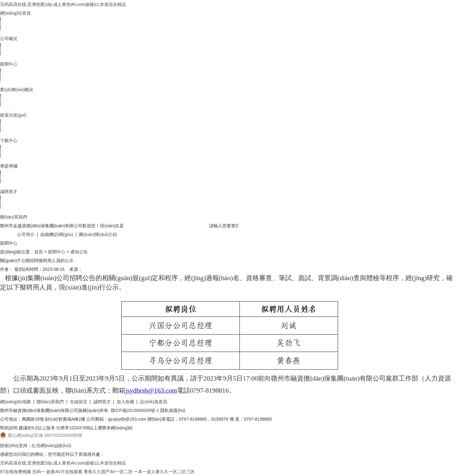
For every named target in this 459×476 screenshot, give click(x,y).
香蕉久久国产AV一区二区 (108, 472)
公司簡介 (26, 234)
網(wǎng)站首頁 (15, 13)
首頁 (39, 252)
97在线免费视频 (16, 472)
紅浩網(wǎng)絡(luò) (51, 446)
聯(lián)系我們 (14, 217)
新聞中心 (9, 64)
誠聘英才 (9, 192)
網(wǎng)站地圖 (15, 402)
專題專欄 (9, 166)
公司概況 (9, 39)
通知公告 (79, 252)
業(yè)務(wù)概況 (17, 90)
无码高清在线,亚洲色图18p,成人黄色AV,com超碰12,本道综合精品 (63, 4)
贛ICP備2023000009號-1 (135, 410)
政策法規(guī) (13, 115)
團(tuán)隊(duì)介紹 (98, 234)
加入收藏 (125, 402)
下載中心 (9, 141)
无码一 (39, 472)
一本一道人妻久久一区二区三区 (164, 472)
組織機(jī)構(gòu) (57, 234)
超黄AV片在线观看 (64, 472)
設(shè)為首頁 (154, 402)
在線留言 (79, 402)
